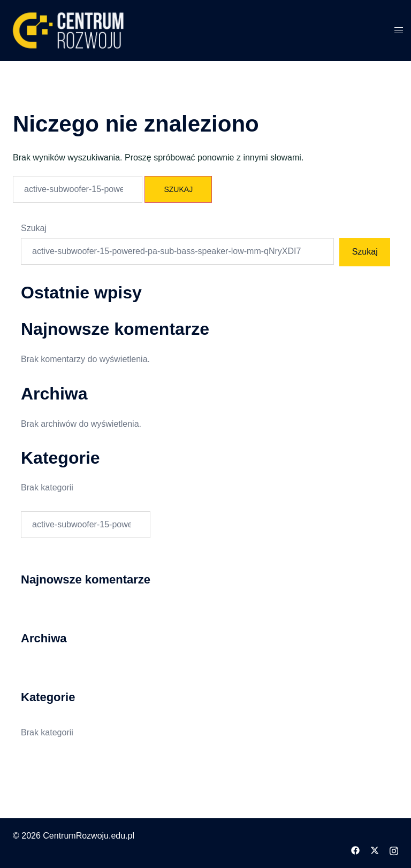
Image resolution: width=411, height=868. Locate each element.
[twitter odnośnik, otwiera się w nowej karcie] (375, 850)
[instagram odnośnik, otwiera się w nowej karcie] (394, 850)
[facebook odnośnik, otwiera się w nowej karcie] (355, 850)
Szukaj (34, 228)
